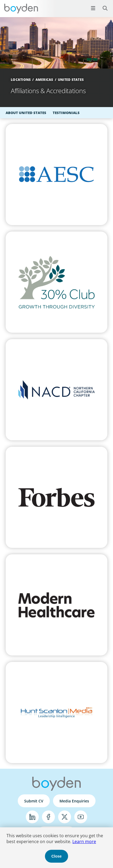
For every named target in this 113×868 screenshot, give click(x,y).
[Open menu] (93, 8)
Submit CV (34, 801)
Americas (44, 80)
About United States (26, 113)
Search (102, 5)
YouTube (81, 817)
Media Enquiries (74, 801)
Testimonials (66, 113)
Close (56, 856)
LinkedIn (32, 817)
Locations (21, 80)
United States (71, 80)
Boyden (21, 9)
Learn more (84, 842)
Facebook (48, 817)
